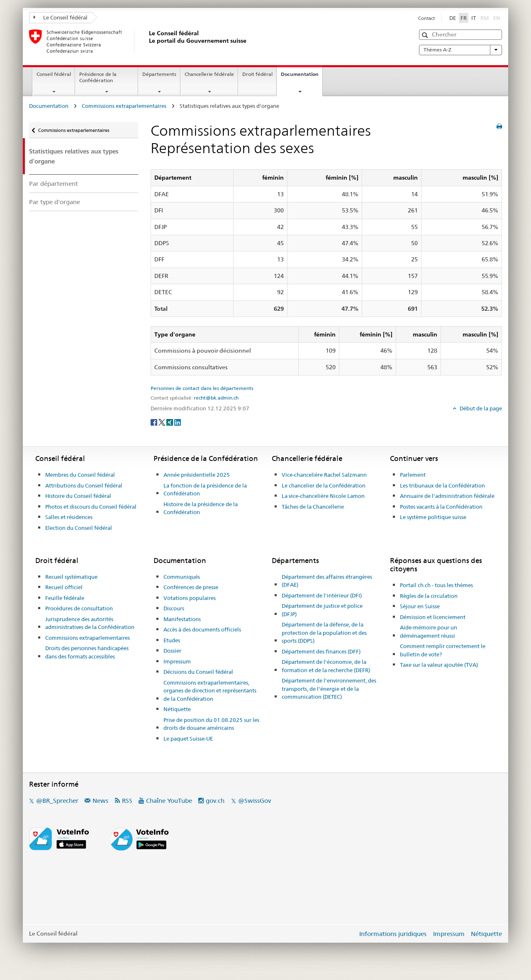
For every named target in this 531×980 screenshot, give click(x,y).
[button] (426, 35)
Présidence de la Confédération (98, 77)
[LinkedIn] (178, 422)
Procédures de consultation (79, 608)
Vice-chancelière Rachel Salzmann (324, 475)
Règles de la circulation (429, 596)
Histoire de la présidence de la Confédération (201, 508)
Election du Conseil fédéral (79, 528)
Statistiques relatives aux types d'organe (74, 156)
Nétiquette (177, 709)
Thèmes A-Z (460, 50)
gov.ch (215, 801)
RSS (127, 801)
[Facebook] (155, 422)
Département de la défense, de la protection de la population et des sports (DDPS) (324, 633)
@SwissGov (255, 801)
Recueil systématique (71, 577)
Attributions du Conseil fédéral (84, 485)
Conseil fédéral (54, 74)
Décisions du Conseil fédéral (198, 672)
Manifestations (182, 619)
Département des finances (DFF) (321, 651)
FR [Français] (464, 18)
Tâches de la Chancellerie (313, 507)
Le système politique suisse (433, 517)
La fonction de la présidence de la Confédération (205, 490)
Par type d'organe (55, 202)
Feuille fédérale (65, 598)
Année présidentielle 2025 (197, 475)
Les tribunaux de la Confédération (442, 485)
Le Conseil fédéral (61, 17)
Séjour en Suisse (420, 606)
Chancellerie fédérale (209, 74)
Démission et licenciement (433, 617)
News (100, 801)
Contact (426, 18)
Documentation (302, 77)
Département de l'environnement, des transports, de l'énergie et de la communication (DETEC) (329, 689)
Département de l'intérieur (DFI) (322, 595)
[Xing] (170, 422)
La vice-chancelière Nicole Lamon (323, 496)
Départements (159, 74)
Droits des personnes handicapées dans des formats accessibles (87, 652)
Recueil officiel (64, 587)
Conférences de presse (191, 587)
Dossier (172, 651)
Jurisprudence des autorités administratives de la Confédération (90, 623)
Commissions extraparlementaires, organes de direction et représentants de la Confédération (210, 691)
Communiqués (182, 577)
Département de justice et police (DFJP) (322, 610)
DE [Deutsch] (453, 18)
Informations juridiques (393, 934)
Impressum (177, 661)
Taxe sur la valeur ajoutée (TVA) (439, 665)
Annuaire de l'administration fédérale (447, 496)
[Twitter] (162, 422)
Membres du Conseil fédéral (80, 475)
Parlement (413, 475)
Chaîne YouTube (169, 801)
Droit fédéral (257, 74)
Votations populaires (190, 598)
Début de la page (480, 408)
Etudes (172, 640)
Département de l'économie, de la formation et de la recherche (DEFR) (326, 666)
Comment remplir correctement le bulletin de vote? (443, 650)
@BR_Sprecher (57, 801)
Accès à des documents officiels (202, 629)
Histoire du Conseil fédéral (78, 496)
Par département (54, 184)
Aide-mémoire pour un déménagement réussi (429, 631)
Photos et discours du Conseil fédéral (91, 507)
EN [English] (497, 18)
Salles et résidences (69, 517)
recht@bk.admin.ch (216, 398)
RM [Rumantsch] (485, 18)
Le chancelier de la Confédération (324, 485)
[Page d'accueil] (147, 41)
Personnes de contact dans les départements (202, 388)
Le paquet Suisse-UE (188, 739)
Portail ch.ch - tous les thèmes (436, 585)
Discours (174, 608)
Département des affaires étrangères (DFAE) (327, 581)
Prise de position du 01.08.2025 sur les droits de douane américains (211, 724)
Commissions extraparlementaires (124, 106)
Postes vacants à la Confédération (441, 507)
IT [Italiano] (474, 18)
